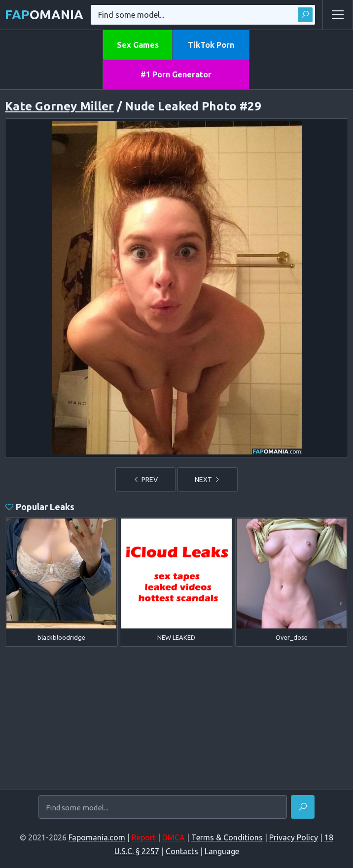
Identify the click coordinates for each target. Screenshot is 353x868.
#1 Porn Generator (176, 74)
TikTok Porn (211, 45)
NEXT (208, 480)
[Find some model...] (163, 808)
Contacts (182, 851)
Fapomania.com (97, 837)
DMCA (174, 837)
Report (144, 837)
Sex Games (138, 45)
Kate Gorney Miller (59, 106)
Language (222, 851)
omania (44, 15)
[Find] (303, 807)
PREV (145, 480)
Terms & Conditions (227, 837)
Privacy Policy (294, 837)
